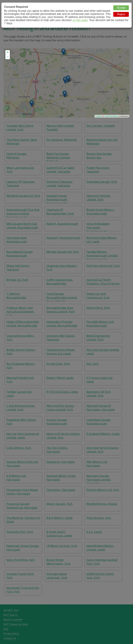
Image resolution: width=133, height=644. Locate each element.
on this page (80, 20)
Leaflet (98, 116)
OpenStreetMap (111, 116)
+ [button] (8, 52)
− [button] (8, 57)
